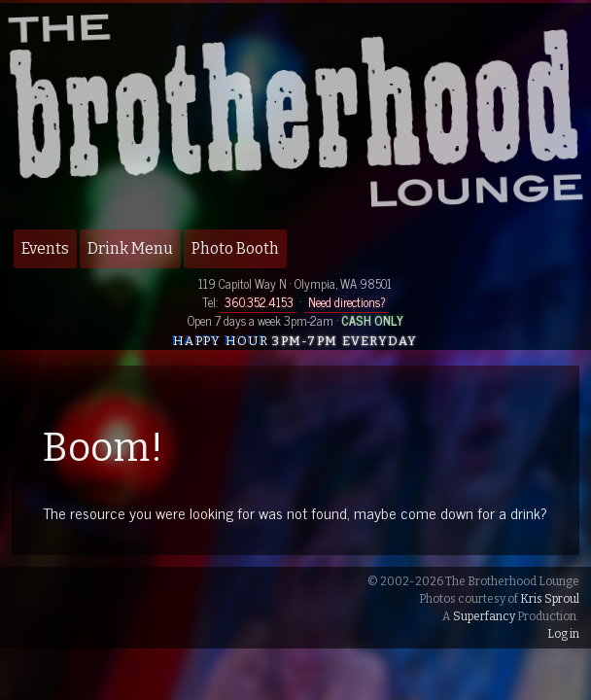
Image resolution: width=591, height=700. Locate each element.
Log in (563, 634)
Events (45, 248)
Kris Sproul (550, 599)
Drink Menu (130, 248)
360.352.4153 (259, 302)
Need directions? (347, 302)
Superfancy (484, 616)
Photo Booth (235, 248)
